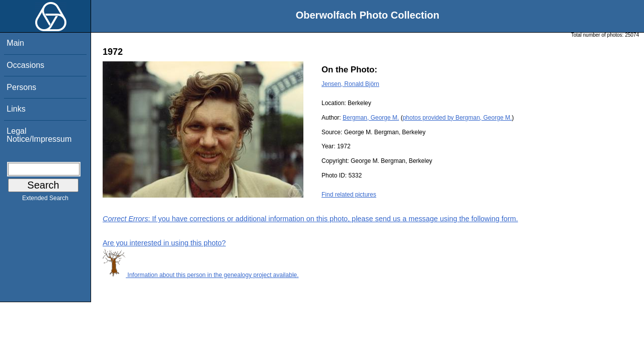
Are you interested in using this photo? (164, 243)
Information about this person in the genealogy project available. (201, 275)
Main (15, 43)
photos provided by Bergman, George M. (457, 118)
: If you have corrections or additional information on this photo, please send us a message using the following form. (310, 219)
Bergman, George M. (371, 118)
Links (16, 109)
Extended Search (45, 200)
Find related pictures (349, 195)
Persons (21, 87)
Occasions (25, 65)
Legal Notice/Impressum (39, 135)
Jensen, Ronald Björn (350, 84)
